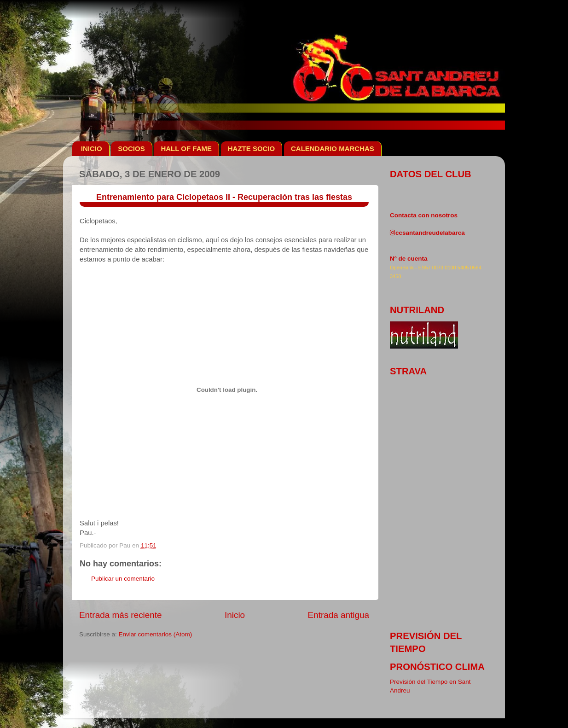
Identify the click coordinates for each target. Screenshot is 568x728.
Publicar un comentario (123, 579)
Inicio (235, 615)
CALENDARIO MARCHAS (333, 149)
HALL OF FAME (186, 149)
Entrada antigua (339, 615)
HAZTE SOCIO (252, 149)
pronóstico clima (437, 667)
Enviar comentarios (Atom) (156, 634)
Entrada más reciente (121, 615)
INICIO (92, 149)
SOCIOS (131, 149)
